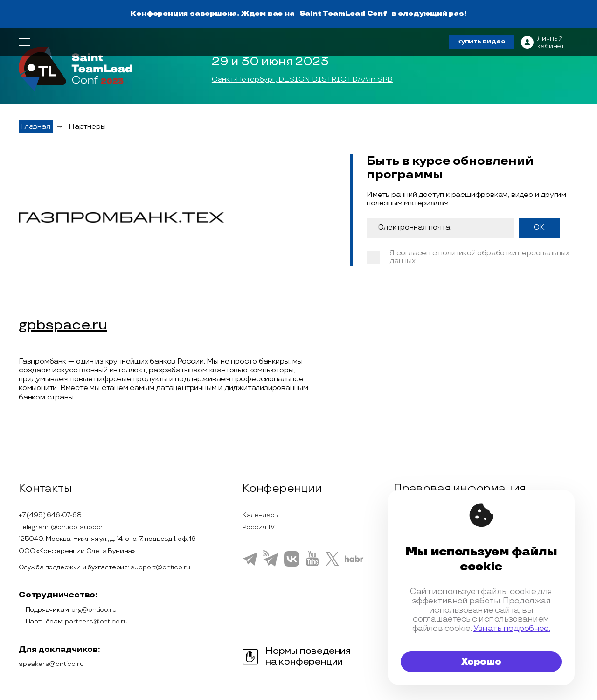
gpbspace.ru (63, 326)
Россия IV (259, 527)
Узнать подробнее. (512, 628)
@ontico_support (78, 527)
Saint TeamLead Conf (343, 14)
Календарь (260, 515)
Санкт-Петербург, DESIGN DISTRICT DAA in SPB (302, 80)
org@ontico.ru (94, 610)
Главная (36, 127)
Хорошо (481, 662)
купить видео (481, 41)
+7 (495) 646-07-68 (50, 515)
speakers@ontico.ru (51, 664)
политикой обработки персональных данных (479, 257)
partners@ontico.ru (96, 621)
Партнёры (87, 127)
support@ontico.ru (161, 567)
